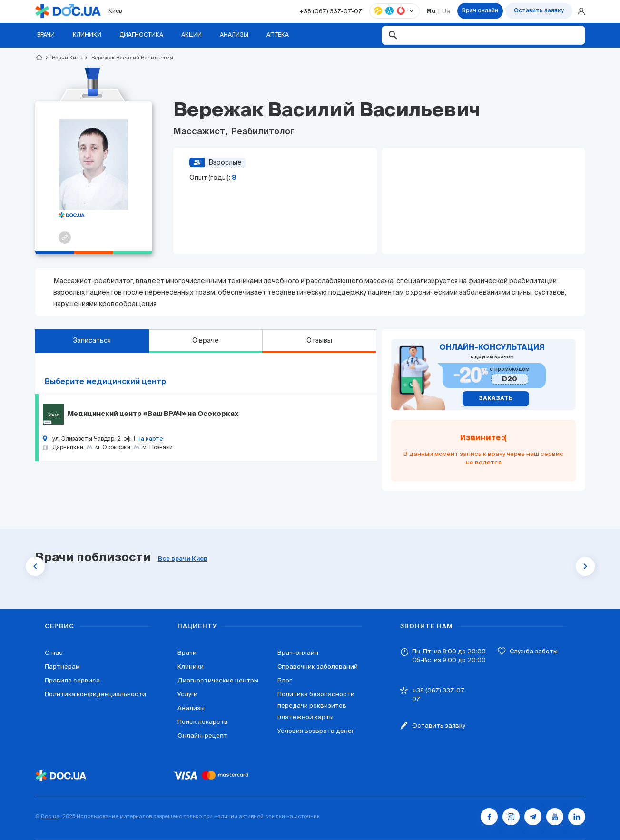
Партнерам (62, 667)
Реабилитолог (261, 132)
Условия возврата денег (316, 731)
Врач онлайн (480, 11)
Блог (285, 680)
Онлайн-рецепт (202, 736)
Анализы (191, 708)
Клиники (191, 667)
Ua (446, 11)
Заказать (496, 399)
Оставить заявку (539, 11)
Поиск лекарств (203, 722)
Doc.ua (50, 816)
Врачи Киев (63, 58)
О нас (54, 653)
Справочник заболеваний (318, 667)
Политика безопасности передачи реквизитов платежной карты (316, 706)
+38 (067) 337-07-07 (331, 11)
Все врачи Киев (183, 559)
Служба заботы (534, 651)
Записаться (92, 340)
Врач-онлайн (298, 653)
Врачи (187, 653)
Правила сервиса (72, 680)
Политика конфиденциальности (95, 694)
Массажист (200, 132)
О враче (206, 340)
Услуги (187, 694)
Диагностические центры (218, 680)
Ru (431, 11)
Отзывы (319, 340)
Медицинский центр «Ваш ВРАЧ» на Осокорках (153, 414)
